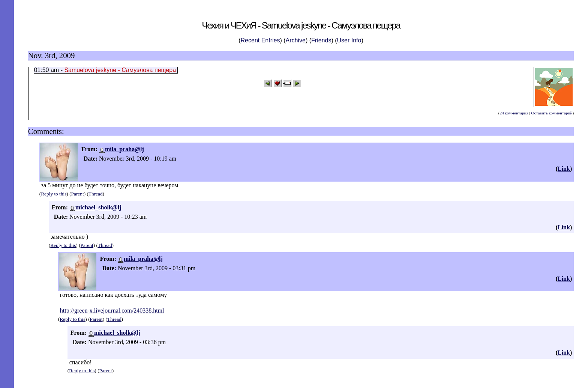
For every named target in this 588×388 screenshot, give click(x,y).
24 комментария (514, 113)
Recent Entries (260, 40)
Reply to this (54, 194)
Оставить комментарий (552, 113)
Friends (321, 40)
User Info (349, 40)
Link (564, 169)
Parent (78, 194)
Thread (96, 194)
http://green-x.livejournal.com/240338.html (112, 311)
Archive (296, 40)
